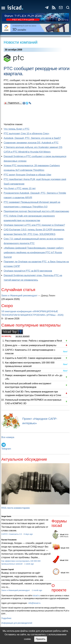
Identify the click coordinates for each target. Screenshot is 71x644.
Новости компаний (21, 42)
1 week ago (29, 564)
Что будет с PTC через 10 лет (20, 188)
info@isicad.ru (34, 603)
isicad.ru (36, 596)
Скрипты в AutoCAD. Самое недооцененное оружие (33, 358)
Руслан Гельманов (9, 540)
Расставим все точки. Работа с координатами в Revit (33, 341)
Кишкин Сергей (8, 569)
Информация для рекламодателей (17, 623)
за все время (23, 336)
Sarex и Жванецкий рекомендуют (19, 296)
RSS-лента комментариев (16, 508)
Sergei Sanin (6, 516)
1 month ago (37, 590)
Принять (41, 639)
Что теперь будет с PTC (17, 129)
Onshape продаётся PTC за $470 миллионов (28, 271)
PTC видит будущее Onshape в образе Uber (28, 175)
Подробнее (6, 618)
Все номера (8, 437)
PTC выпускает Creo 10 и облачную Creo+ (27, 134)
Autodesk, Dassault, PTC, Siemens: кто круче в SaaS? (32, 138)
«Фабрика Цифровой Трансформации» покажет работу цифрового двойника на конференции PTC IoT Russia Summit (34, 252)
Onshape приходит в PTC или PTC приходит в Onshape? (34, 225)
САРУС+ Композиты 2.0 (12, 534)
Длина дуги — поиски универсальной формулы (31, 345)
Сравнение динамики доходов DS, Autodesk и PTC (31, 143)
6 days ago (28, 534)
